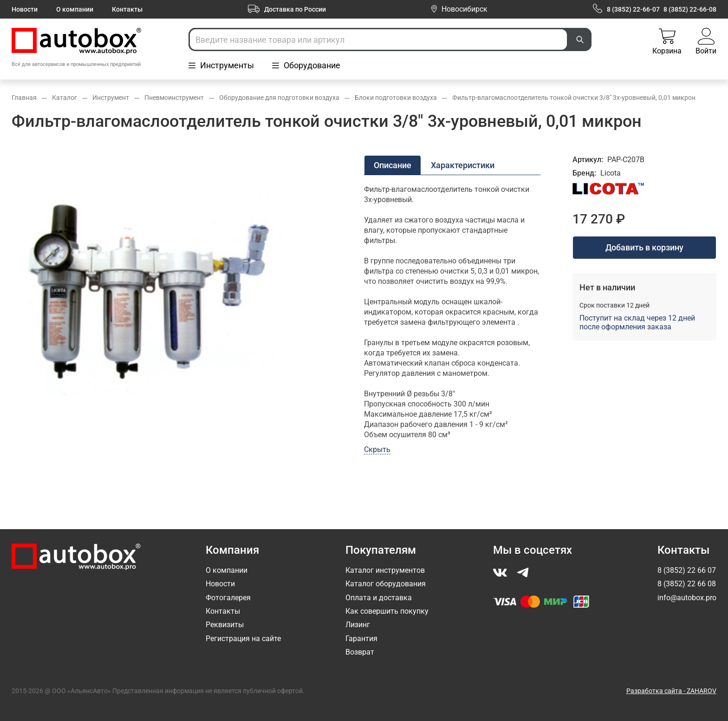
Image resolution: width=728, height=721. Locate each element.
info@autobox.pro (687, 598)
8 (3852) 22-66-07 (633, 9)
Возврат (360, 652)
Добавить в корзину (644, 247)
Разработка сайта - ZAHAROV (671, 691)
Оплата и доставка (379, 598)
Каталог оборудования (386, 584)
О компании (75, 9)
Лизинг (358, 625)
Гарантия (361, 639)
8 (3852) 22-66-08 (690, 9)
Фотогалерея (228, 598)
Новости (25, 9)
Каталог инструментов (385, 570)
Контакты (127, 9)
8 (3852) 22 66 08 (687, 584)
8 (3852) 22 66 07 (687, 570)
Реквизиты (225, 625)
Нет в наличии (607, 287)
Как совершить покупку (387, 611)
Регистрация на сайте (243, 639)
